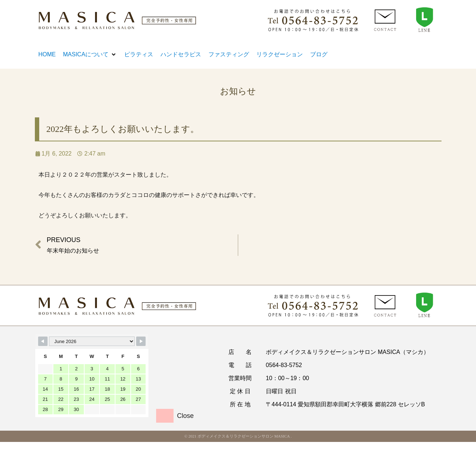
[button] (90, 55)
